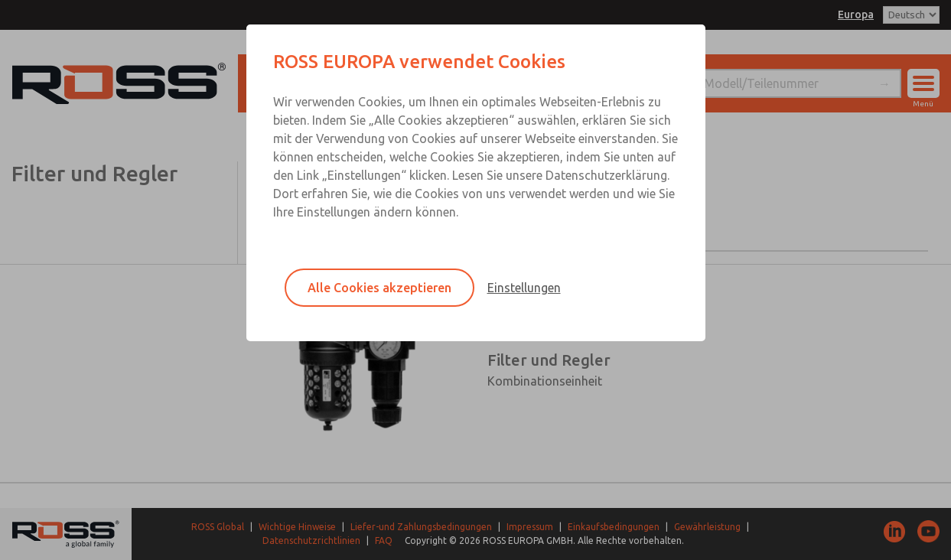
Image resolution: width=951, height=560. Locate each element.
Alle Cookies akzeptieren (379, 288)
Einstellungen (524, 288)
